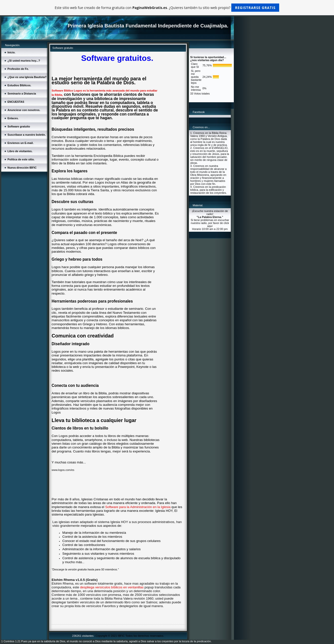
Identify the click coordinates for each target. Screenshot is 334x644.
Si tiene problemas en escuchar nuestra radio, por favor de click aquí (210, 223)
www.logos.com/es (63, 470)
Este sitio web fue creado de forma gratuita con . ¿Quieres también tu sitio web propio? (167, 8)
